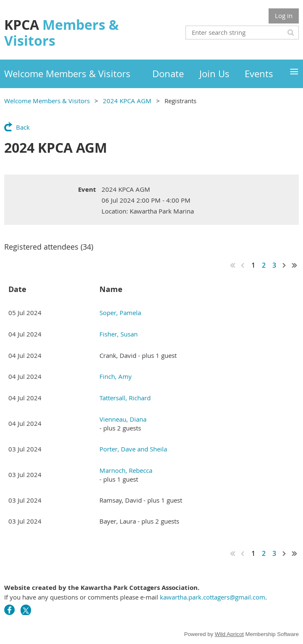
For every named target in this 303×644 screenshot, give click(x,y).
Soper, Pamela (120, 313)
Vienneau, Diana (123, 419)
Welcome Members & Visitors (47, 101)
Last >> (295, 265)
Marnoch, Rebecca (126, 470)
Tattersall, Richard (125, 398)
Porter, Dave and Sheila (133, 449)
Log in (284, 16)
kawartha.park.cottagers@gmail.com (213, 597)
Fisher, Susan (119, 334)
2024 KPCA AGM (127, 101)
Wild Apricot (229, 634)
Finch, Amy (116, 376)
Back (23, 127)
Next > (285, 265)
